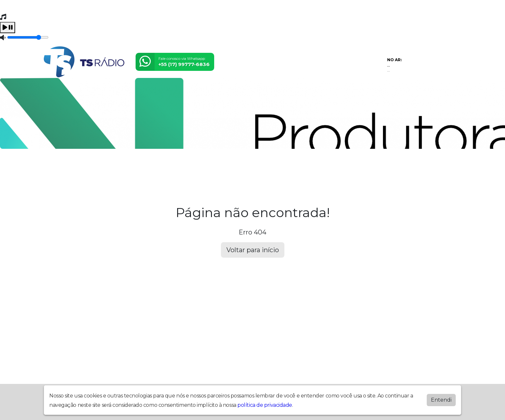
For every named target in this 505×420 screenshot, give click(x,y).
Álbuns (259, 167)
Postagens (222, 167)
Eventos (141, 167)
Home (58, 167)
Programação (98, 167)
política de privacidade (265, 405)
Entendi (441, 400)
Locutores (180, 167)
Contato (292, 167)
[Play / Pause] (8, 28)
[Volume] (28, 37)
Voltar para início (253, 250)
